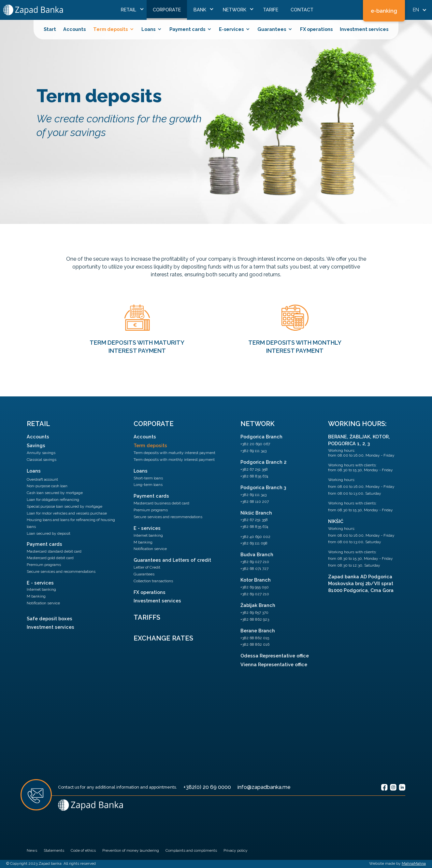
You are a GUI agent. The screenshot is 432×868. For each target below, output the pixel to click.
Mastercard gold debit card (50, 558)
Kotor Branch (256, 580)
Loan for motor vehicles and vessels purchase (67, 513)
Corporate (167, 10)
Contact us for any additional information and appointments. (117, 787)
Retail (38, 424)
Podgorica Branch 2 (263, 462)
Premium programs (44, 565)
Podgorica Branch (261, 437)
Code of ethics (83, 850)
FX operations (316, 29)
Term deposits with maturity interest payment (174, 453)
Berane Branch (258, 631)
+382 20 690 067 (255, 444)
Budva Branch (257, 554)
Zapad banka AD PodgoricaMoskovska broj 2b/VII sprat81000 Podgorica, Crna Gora (361, 583)
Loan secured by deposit (49, 533)
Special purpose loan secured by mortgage (65, 506)
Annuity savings (41, 453)
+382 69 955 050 (255, 587)
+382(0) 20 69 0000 (207, 787)
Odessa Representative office (275, 656)
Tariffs (147, 617)
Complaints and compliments (191, 850)
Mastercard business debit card (161, 503)
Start (50, 29)
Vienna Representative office (274, 664)
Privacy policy (236, 850)
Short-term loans (148, 478)
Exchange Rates (163, 638)
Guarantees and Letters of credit (172, 560)
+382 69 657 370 (254, 613)
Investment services (364, 29)
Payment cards (44, 544)
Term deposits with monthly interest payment (174, 460)
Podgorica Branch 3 (263, 487)
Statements (54, 850)
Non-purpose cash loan (47, 486)
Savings (36, 445)
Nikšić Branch (256, 513)
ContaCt (302, 10)
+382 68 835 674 (254, 476)
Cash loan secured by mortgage (55, 493)
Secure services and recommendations (61, 572)
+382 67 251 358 (254, 469)
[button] (131, 10)
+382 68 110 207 (255, 502)
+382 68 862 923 (255, 619)
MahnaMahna (414, 863)
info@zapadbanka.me (264, 787)
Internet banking (41, 589)
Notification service (43, 603)
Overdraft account (42, 479)
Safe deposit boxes (50, 619)
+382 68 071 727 (254, 569)
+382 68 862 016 (255, 644)
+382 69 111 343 (253, 451)
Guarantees (144, 574)
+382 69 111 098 (254, 543)
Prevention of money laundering (131, 850)
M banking (36, 596)
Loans (34, 471)
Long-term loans (148, 485)
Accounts (74, 29)
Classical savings (42, 460)
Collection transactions (153, 581)
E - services (40, 583)
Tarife (271, 10)
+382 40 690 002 (255, 537)
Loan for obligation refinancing (53, 500)
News (32, 850)
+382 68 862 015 (255, 638)
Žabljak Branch (258, 605)
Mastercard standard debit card (54, 551)
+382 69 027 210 (255, 562)
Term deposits (150, 445)
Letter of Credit (147, 567)
